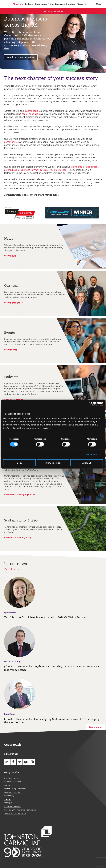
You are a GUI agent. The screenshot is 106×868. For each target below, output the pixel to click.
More (99, 4)
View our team (12, 303)
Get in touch (12, 745)
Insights (70, 4)
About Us (18, 4)
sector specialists (31, 114)
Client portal (9, 803)
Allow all (87, 463)
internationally (32, 111)
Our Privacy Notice (12, 778)
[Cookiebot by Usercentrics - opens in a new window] (91, 404)
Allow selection (53, 463)
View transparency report (18, 494)
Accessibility (9, 796)
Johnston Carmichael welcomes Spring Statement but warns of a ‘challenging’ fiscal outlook (52, 721)
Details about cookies (13, 792)
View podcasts (12, 399)
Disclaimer (8, 785)
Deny (19, 463)
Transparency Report (12, 806)
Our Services (57, 4)
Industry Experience (36, 4)
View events (11, 350)
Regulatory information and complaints (20, 810)
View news (10, 256)
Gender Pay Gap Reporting (15, 813)
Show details (91, 454)
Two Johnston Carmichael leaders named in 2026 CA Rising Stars (43, 617)
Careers (81, 4)
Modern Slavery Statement (15, 789)
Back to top (96, 727)
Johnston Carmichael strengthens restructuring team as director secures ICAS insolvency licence (52, 668)
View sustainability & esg (18, 538)
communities (11, 142)
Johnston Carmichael (4, 4)
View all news (11, 569)
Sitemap (8, 799)
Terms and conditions (13, 782)
